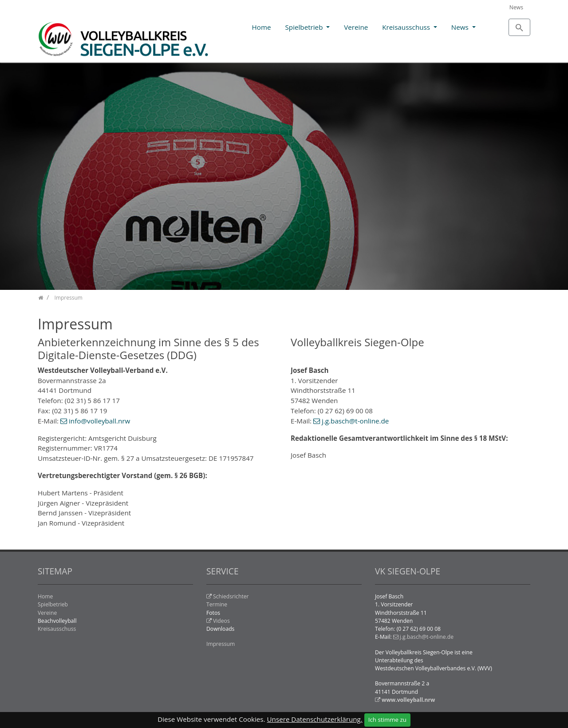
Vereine (356, 27)
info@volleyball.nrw (99, 421)
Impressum (221, 644)
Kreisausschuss (407, 27)
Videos (221, 621)
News (516, 7)
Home (262, 27)
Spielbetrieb (305, 27)
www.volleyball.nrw (408, 700)
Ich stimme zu (387, 720)
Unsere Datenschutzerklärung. (315, 719)
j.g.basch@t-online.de (355, 421)
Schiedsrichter (231, 596)
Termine (217, 604)
